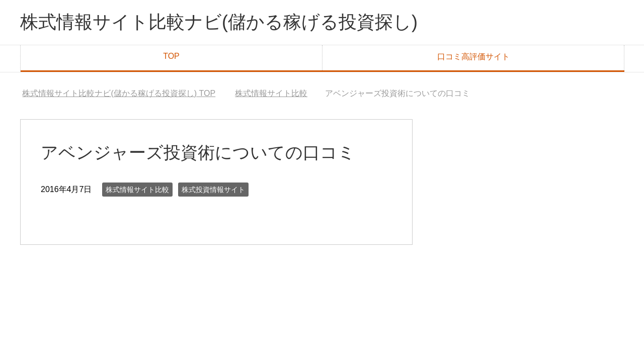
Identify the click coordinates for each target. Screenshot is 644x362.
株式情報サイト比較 (137, 190)
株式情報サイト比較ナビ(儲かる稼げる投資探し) (219, 22)
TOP (171, 56)
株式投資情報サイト (213, 190)
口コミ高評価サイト (473, 57)
